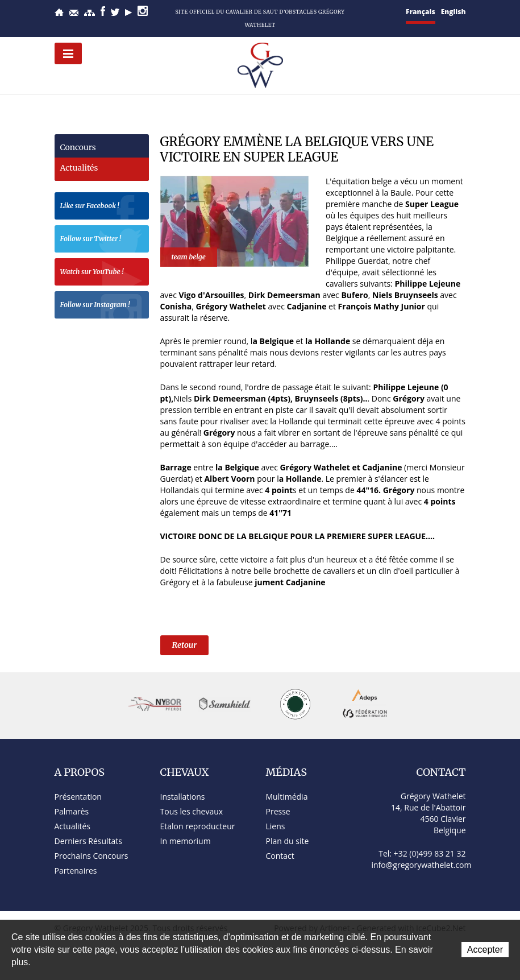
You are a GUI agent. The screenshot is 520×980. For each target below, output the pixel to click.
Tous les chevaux (192, 811)
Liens (276, 826)
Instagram (143, 11)
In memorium (186, 841)
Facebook (103, 11)
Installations (183, 797)
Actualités (79, 168)
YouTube (128, 13)
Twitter (115, 12)
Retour (184, 645)
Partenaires (76, 871)
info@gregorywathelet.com (422, 865)
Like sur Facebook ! (102, 207)
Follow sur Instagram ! (102, 306)
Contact (74, 13)
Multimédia (287, 797)
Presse (278, 811)
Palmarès (72, 811)
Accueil (59, 12)
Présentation (78, 797)
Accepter (485, 950)
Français (421, 12)
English (454, 12)
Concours (78, 147)
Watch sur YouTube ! (102, 273)
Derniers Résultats (88, 841)
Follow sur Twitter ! (102, 240)
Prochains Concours (91, 856)
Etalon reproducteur (198, 826)
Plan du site (90, 13)
